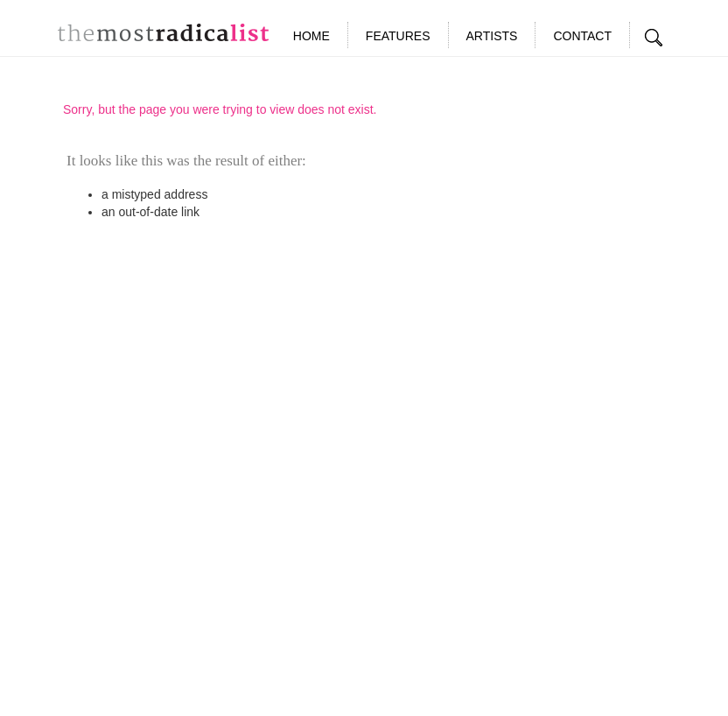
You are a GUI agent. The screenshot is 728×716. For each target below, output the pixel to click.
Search (654, 38)
